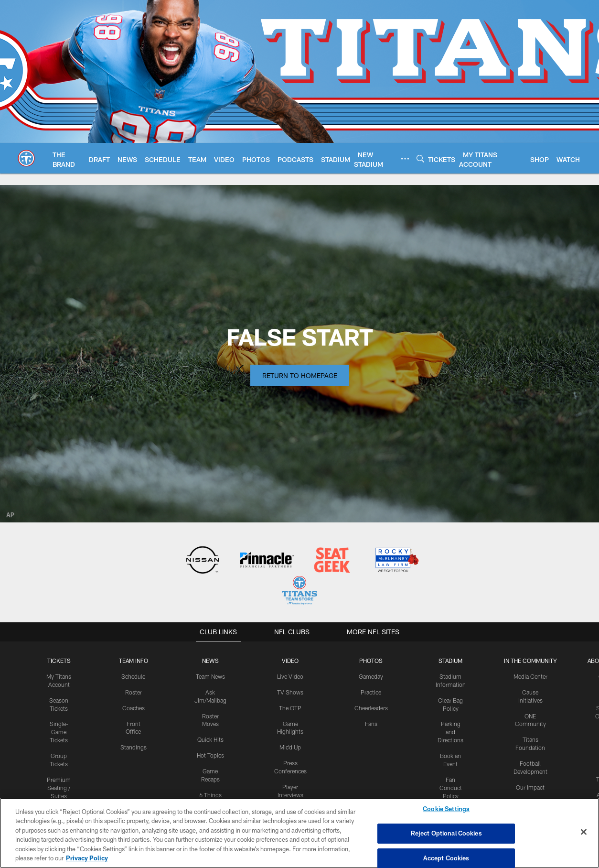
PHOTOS (371, 661)
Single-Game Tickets (59, 732)
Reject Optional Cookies (446, 833)
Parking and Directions (450, 732)
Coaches (134, 707)
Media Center (530, 676)
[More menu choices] (405, 159)
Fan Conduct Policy (451, 787)
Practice (371, 692)
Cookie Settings (446, 809)
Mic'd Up (290, 747)
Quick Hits (210, 739)
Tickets (59, 661)
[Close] (584, 832)
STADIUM (450, 661)
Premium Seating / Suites (59, 787)
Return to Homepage (300, 375)
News (210, 661)
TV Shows (290, 692)
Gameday (371, 676)
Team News (210, 676)
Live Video (290, 676)
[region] (299, 833)
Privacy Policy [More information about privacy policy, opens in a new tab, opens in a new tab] (87, 858)
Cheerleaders (371, 707)
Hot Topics (210, 755)
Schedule (133, 676)
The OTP (290, 707)
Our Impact (530, 787)
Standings (134, 747)
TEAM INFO (133, 661)
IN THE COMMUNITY (530, 661)
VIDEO (290, 661)
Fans (371, 723)
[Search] (420, 158)
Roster (134, 692)
